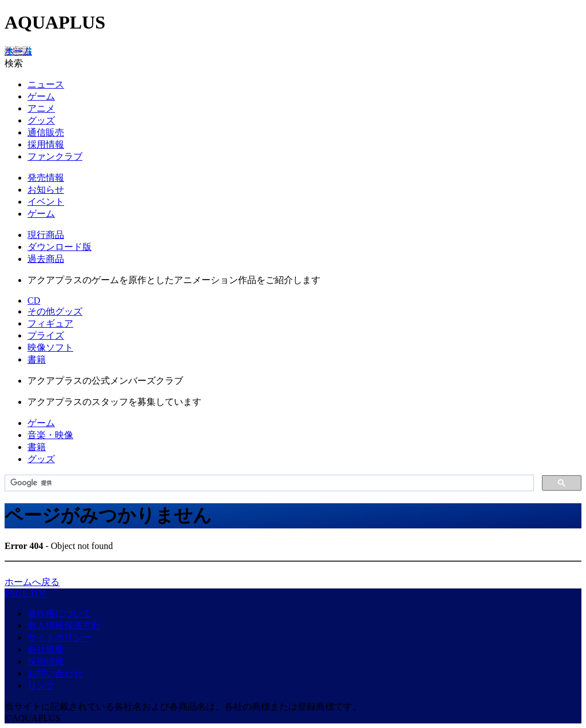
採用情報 (46, 144)
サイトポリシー (60, 637)
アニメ (41, 108)
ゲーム (41, 96)
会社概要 (46, 649)
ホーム (18, 51)
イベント (46, 202)
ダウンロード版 (60, 247)
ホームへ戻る (32, 582)
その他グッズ (55, 311)
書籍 (37, 359)
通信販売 (46, 132)
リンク (41, 685)
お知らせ (46, 190)
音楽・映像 (50, 435)
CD (34, 301)
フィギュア (50, 323)
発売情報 (46, 178)
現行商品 (46, 235)
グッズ (41, 120)
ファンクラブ (55, 156)
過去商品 (46, 259)
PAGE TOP (26, 593)
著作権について (60, 613)
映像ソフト (50, 347)
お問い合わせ (55, 673)
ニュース (46, 84)
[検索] (268, 483)
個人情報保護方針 (64, 625)
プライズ (46, 335)
